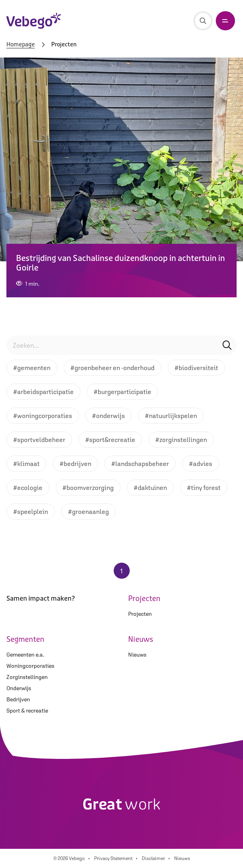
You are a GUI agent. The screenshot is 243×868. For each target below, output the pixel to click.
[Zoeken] (203, 21)
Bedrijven (18, 699)
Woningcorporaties (30, 666)
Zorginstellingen (27, 677)
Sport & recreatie (27, 711)
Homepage (21, 45)
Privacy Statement (113, 858)
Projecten (140, 614)
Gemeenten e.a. (25, 655)
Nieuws (137, 655)
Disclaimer (153, 858)
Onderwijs (19, 688)
